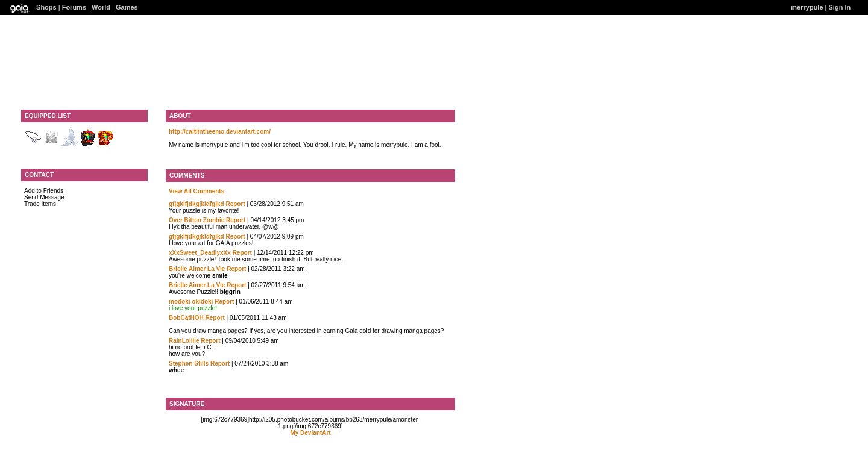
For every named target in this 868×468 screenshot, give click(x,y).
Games (127, 7)
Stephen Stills (189, 363)
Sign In (840, 7)
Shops (46, 7)
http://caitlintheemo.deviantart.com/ (220, 132)
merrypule (807, 7)
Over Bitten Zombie (197, 220)
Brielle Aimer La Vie (197, 269)
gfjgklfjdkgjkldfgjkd (197, 204)
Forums (74, 7)
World (101, 7)
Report (235, 204)
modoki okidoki (191, 301)
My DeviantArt (310, 433)
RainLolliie (184, 341)
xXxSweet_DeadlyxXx (201, 253)
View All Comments (197, 191)
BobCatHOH (186, 318)
